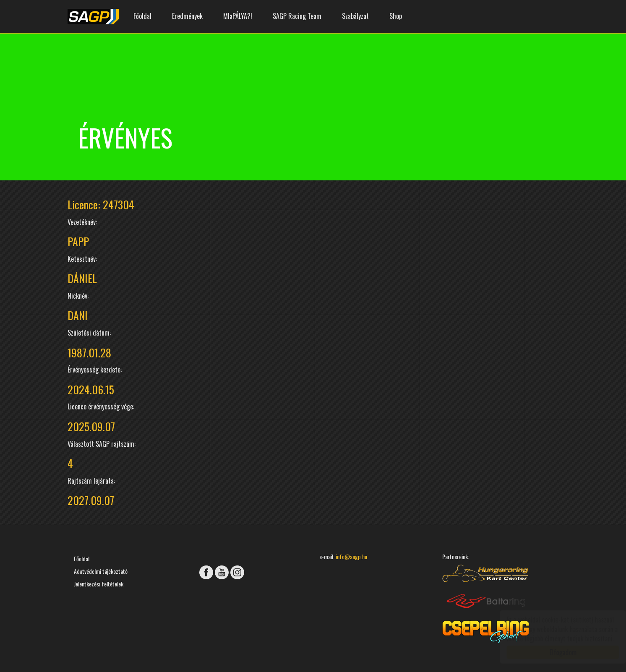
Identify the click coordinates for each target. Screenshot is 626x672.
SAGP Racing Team (297, 16)
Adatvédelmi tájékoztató (101, 571)
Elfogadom (555, 652)
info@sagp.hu (351, 556)
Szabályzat (355, 16)
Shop (396, 16)
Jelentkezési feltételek (99, 584)
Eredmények (187, 16)
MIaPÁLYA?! (238, 16)
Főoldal (142, 16)
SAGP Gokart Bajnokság (93, 17)
